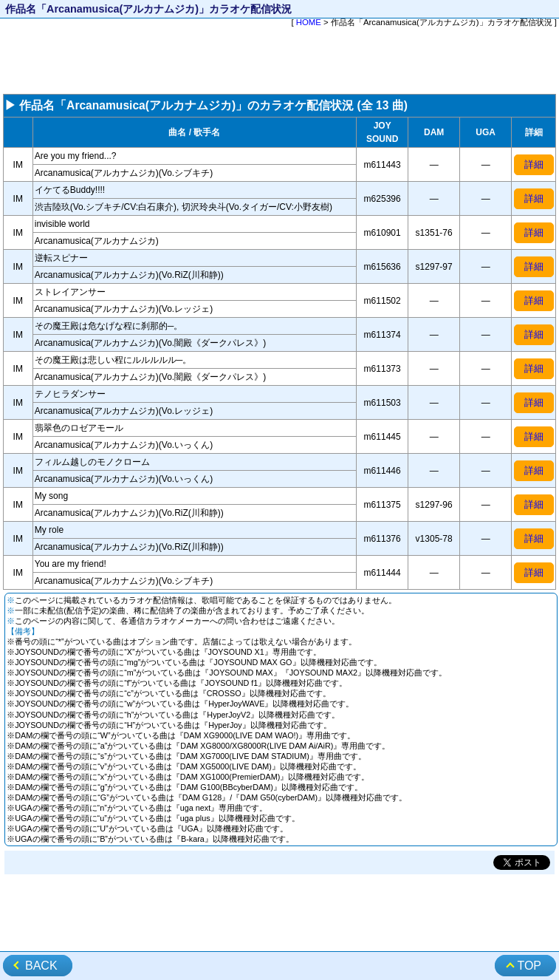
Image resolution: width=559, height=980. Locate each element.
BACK (41, 966)
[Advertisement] (279, 62)
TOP (529, 966)
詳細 (534, 164)
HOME (309, 22)
